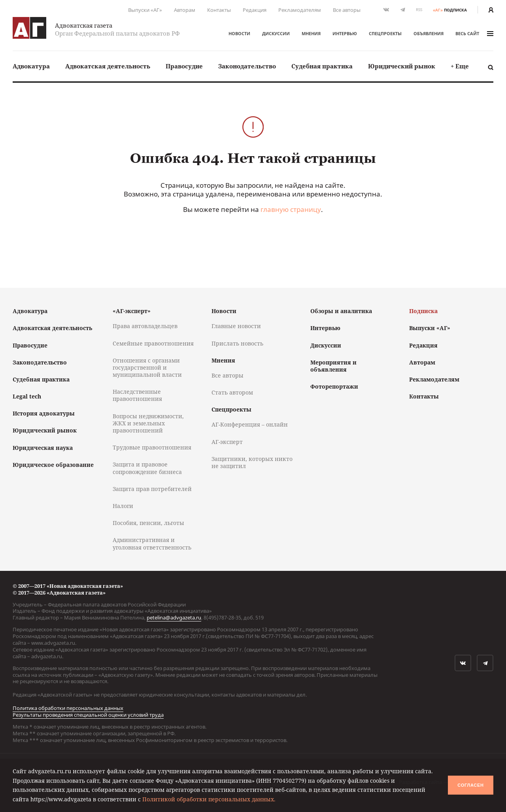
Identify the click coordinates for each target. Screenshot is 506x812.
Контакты (219, 10)
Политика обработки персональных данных (68, 708)
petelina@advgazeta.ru (174, 617)
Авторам (185, 10)
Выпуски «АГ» (145, 10)
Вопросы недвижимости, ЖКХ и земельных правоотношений (148, 423)
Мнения (311, 33)
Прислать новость (237, 343)
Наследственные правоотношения (137, 395)
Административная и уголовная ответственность (152, 543)
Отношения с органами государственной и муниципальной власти (147, 367)
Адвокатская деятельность (108, 66)
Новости (239, 33)
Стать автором (232, 392)
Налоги (123, 506)
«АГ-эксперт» (132, 311)
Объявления (429, 33)
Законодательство (247, 66)
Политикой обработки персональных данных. (209, 799)
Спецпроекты (385, 33)
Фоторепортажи (334, 386)
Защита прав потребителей (152, 489)
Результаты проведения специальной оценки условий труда (88, 715)
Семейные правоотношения (153, 343)
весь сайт (474, 33)
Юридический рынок (402, 66)
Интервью (345, 33)
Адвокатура (31, 66)
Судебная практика (322, 66)
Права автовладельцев (145, 326)
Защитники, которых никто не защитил (252, 462)
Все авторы (347, 10)
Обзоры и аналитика (341, 311)
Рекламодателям (300, 10)
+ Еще (460, 66)
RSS (419, 10)
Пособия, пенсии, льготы (148, 523)
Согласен (470, 785)
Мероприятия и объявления (333, 366)
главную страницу (291, 209)
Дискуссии (276, 33)
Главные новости (236, 326)
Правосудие (184, 66)
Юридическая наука (43, 448)
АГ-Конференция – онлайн (250, 424)
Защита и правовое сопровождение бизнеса (147, 468)
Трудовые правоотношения (152, 447)
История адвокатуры (44, 413)
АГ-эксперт (227, 442)
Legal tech (27, 396)
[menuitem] (31, 66)
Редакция (255, 10)
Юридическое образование (53, 465)
